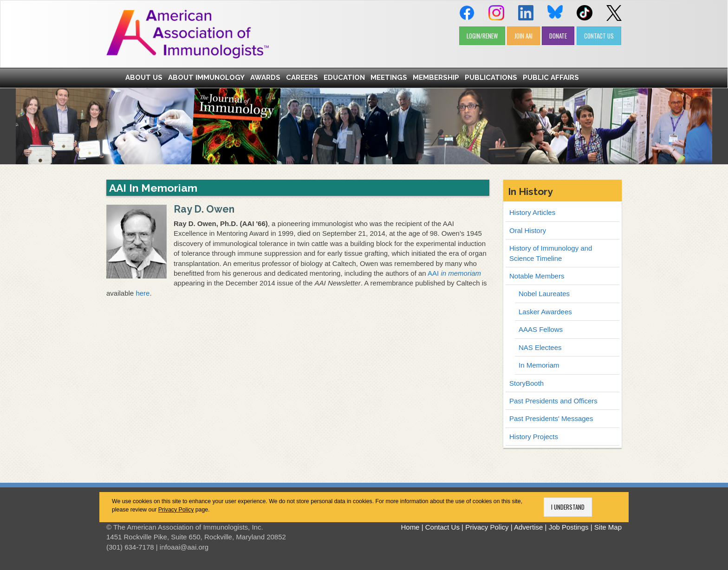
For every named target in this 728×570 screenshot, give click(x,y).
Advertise (529, 527)
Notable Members (537, 276)
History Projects (534, 437)
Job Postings (569, 527)
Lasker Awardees (545, 312)
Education (344, 78)
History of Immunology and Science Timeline (551, 253)
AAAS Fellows (541, 329)
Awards (265, 78)
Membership (436, 78)
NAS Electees (540, 347)
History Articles (532, 212)
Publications (491, 78)
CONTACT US (599, 36)
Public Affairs (551, 78)
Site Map (608, 527)
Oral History (528, 230)
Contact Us (442, 527)
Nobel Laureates (544, 294)
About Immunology (206, 78)
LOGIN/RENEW (482, 36)
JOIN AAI (523, 36)
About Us (144, 78)
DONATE (558, 36)
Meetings (389, 78)
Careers (302, 78)
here (143, 293)
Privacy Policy (176, 510)
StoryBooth (526, 383)
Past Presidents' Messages (551, 418)
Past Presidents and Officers (553, 401)
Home (410, 527)
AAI (454, 273)
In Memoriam (539, 365)
